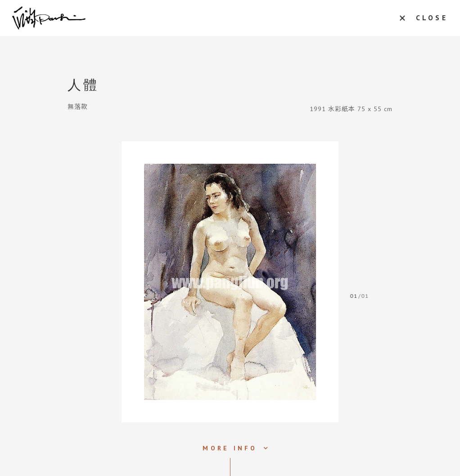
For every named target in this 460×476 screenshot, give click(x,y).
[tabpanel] (230, 282)
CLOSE (429, 18)
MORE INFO (230, 448)
